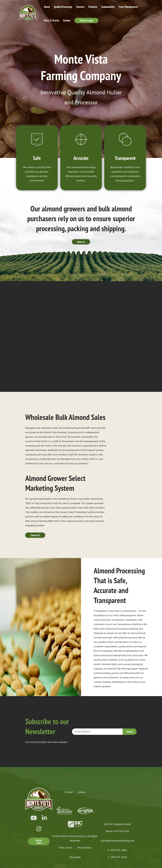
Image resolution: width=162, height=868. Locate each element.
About (47, 7)
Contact (67, 20)
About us (81, 242)
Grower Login (86, 20)
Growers (80, 7)
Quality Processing (63, 7)
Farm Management (128, 7)
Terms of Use (65, 848)
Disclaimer (75, 857)
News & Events (51, 20)
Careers (82, 792)
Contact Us (35, 535)
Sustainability (108, 7)
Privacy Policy (84, 848)
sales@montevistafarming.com (117, 841)
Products (93, 7)
